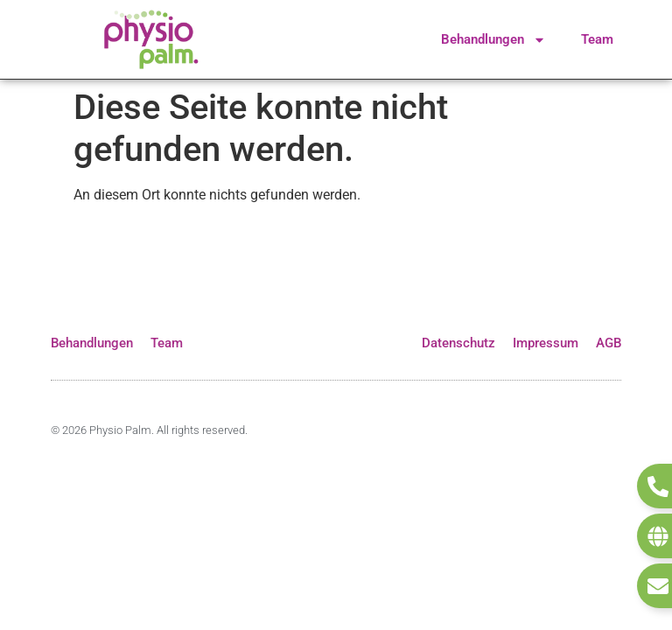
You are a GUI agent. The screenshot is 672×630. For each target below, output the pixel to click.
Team (597, 39)
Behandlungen (493, 40)
